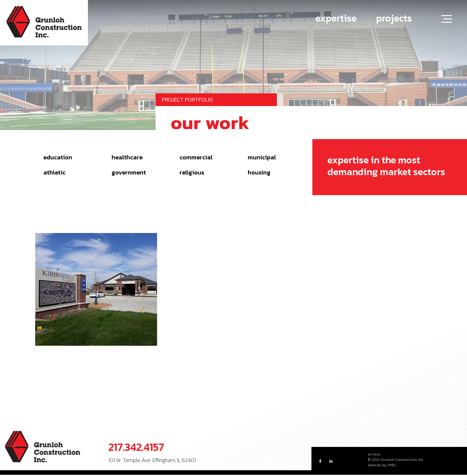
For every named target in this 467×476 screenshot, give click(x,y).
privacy (374, 454)
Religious (192, 172)
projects (394, 18)
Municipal (262, 157)
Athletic (54, 172)
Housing (259, 172)
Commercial (196, 157)
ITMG (391, 465)
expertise (336, 18)
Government (129, 172)
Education (58, 157)
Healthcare (127, 157)
